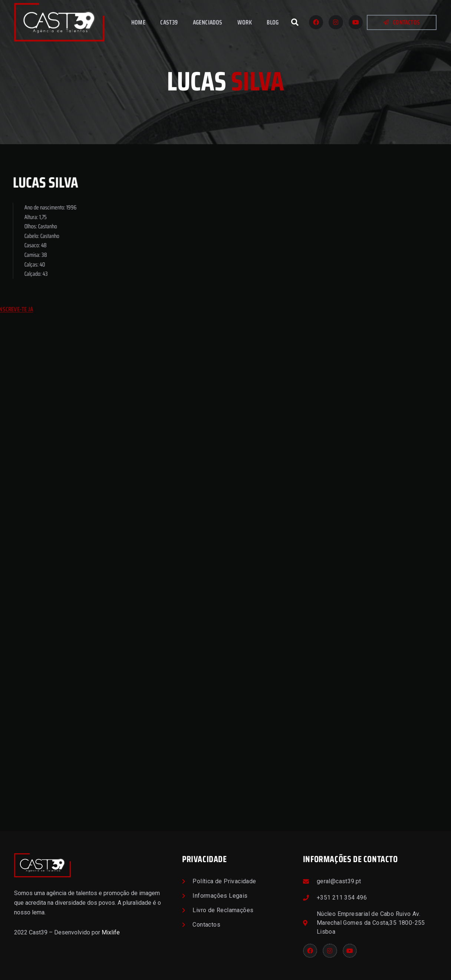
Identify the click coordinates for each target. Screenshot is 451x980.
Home (139, 22)
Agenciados (208, 22)
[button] (295, 22)
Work (245, 22)
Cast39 (169, 22)
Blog (273, 22)
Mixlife (111, 932)
